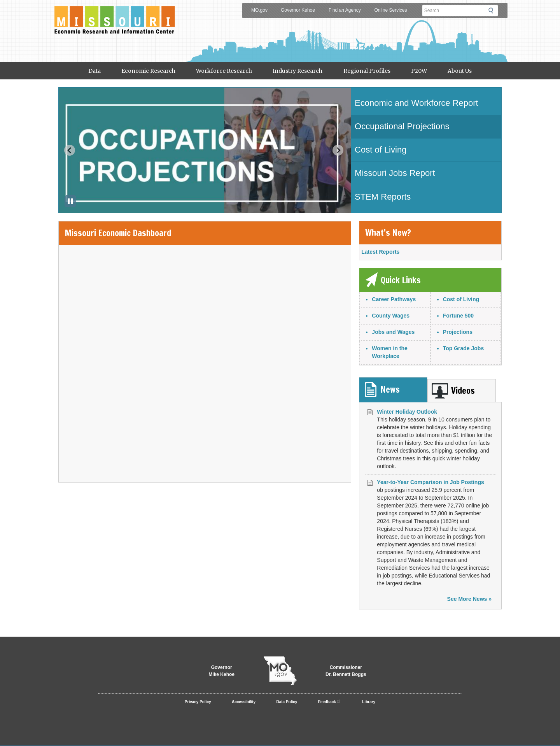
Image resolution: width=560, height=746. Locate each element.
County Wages (391, 316)
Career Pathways (394, 299)
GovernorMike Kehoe (221, 671)
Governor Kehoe (298, 10)
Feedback (330, 701)
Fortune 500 (458, 316)
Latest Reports (380, 252)
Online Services (390, 10)
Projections (458, 332)
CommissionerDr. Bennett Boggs (346, 671)
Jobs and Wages (393, 332)
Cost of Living (461, 299)
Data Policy (287, 702)
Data (94, 71)
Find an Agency (345, 10)
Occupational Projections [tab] (402, 126)
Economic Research (148, 71)
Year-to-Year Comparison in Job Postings (430, 482)
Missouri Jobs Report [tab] (395, 173)
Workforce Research (224, 71)
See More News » (469, 599)
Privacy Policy (198, 702)
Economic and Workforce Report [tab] (416, 103)
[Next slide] (338, 150)
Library (369, 702)
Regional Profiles (367, 71)
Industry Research (297, 71)
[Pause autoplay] (70, 201)
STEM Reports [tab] (383, 197)
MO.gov (259, 10)
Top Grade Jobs (464, 348)
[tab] (393, 390)
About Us (460, 71)
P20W (419, 71)
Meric (115, 14)
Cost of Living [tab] (381, 150)
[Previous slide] (70, 150)
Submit (493, 11)
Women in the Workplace (390, 352)
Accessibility (244, 702)
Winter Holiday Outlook (407, 412)
